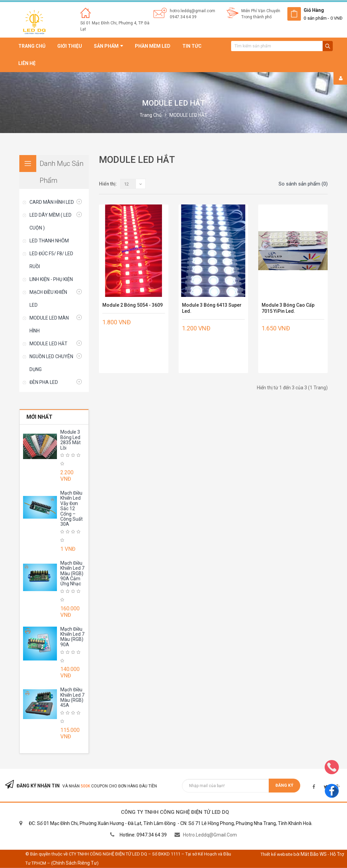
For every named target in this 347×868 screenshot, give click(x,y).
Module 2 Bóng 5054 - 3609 (132, 305)
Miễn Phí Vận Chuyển (261, 11)
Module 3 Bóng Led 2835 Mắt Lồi (70, 440)
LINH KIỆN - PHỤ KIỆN (51, 279)
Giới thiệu (70, 46)
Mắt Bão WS (314, 854)
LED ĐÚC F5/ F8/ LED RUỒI (51, 260)
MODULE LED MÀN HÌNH (49, 324)
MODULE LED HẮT (188, 115)
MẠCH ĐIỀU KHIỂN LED (48, 299)
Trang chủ (32, 46)
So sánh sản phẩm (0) (303, 184)
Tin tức (192, 46)
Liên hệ (27, 63)
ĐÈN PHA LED (44, 382)
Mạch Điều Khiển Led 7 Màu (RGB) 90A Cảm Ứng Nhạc (72, 573)
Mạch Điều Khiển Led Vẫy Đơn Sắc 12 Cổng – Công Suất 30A (72, 508)
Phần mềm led (153, 46)
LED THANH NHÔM (49, 241)
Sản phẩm (108, 46)
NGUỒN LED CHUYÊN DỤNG (51, 363)
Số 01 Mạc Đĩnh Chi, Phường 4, (109, 23)
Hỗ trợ (337, 854)
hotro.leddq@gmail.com (192, 11)
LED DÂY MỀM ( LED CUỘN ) (50, 221)
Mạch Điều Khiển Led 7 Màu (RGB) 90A (72, 637)
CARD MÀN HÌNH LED (52, 202)
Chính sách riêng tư (75, 863)
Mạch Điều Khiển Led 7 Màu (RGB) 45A (72, 697)
